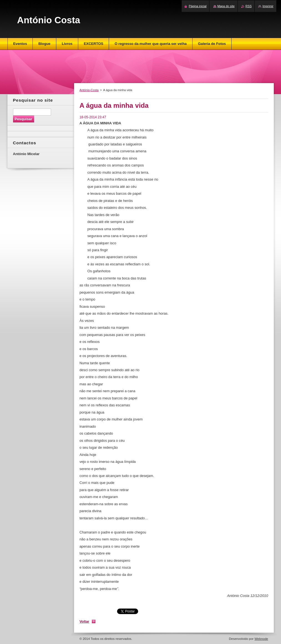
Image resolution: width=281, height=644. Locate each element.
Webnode (261, 639)
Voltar (84, 621)
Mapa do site (226, 6)
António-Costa (89, 90)
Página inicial (198, 6)
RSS (249, 6)
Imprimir (268, 6)
